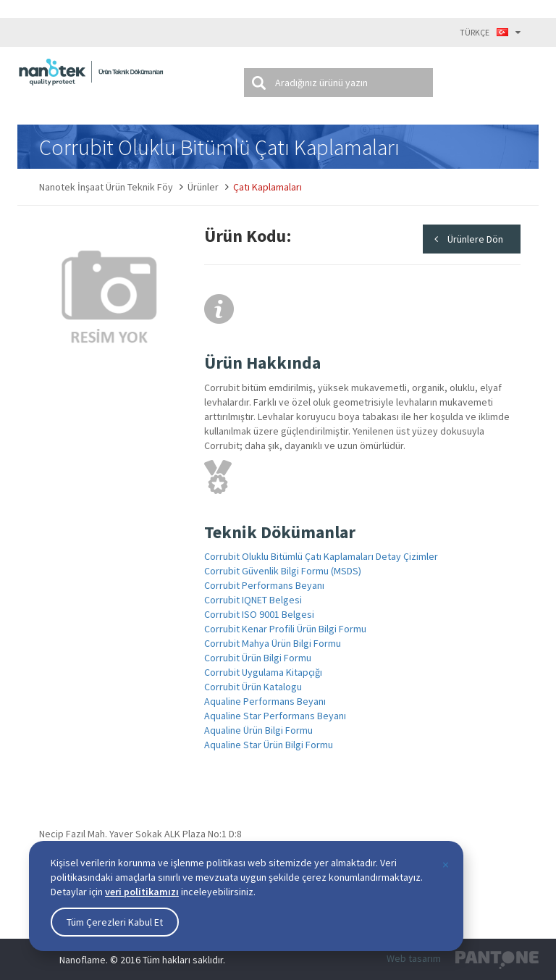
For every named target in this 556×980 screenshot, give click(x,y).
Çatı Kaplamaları (268, 187)
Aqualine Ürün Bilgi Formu (258, 730)
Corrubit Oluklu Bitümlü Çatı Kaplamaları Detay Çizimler (321, 556)
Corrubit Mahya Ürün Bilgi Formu (273, 643)
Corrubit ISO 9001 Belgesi (259, 614)
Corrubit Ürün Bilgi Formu (258, 658)
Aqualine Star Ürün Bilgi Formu (269, 745)
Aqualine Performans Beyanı (265, 701)
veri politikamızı (142, 892)
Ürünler (203, 187)
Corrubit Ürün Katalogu (253, 687)
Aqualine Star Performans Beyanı (275, 716)
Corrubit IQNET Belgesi (253, 600)
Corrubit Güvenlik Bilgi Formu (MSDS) (283, 571)
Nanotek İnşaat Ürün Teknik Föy (106, 187)
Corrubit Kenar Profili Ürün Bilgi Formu (285, 629)
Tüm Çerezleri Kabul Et (115, 922)
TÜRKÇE (490, 32)
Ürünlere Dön (475, 239)
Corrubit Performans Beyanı (264, 585)
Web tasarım (414, 958)
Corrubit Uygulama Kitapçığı (263, 672)
